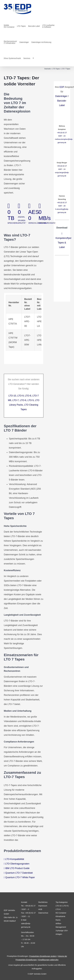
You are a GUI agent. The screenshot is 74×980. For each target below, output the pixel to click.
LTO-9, (21, 396)
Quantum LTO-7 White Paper (20, 877)
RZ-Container (61, 913)
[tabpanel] (24, 329)
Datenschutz (43, 913)
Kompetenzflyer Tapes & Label (64, 243)
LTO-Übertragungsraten (17, 864)
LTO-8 (58, 909)
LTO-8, (28, 396)
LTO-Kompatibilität (15, 859)
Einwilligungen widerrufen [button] (48, 960)
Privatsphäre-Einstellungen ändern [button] (43, 956)
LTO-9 (65, 906)
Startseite (47, 69)
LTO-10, (13, 396)
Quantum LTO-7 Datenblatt (19, 873)
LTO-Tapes (56, 69)
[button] (33, 58)
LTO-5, (31, 400)
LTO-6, (23, 400)
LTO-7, (16, 400)
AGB (40, 909)
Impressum (43, 906)
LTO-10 (58, 906)
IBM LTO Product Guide (17, 868)
